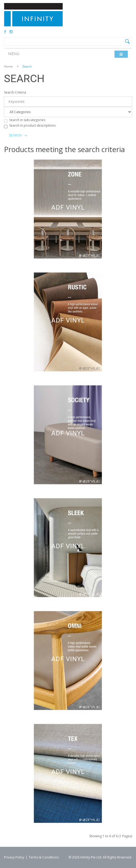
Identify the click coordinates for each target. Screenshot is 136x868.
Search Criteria (15, 92)
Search (27, 67)
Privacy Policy (14, 857)
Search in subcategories (25, 120)
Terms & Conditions (44, 857)
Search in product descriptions (30, 126)
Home (8, 67)
